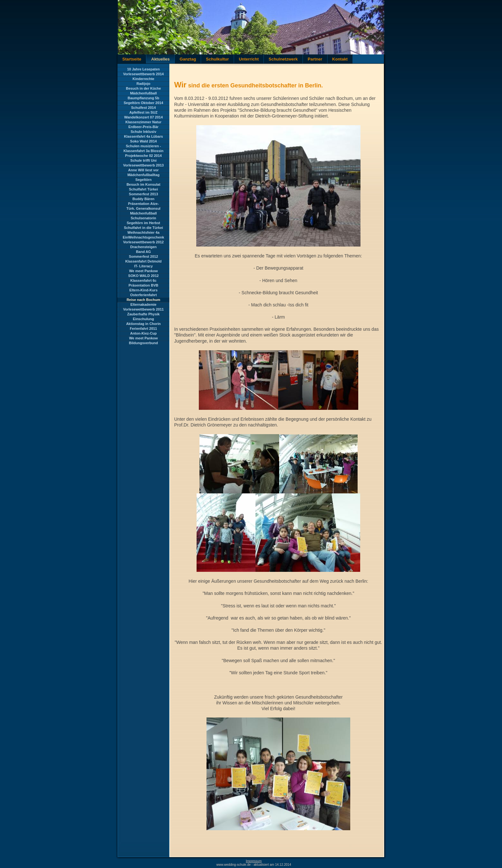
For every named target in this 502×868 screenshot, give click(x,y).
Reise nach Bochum (143, 300)
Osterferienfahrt (143, 295)
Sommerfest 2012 (143, 256)
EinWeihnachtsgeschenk (143, 237)
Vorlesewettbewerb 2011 (144, 309)
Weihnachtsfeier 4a (143, 232)
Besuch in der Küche (143, 88)
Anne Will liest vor (143, 170)
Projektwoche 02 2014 (143, 156)
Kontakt (340, 59)
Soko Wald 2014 (143, 141)
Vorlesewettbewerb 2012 (144, 242)
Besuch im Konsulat (143, 184)
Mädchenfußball (143, 93)
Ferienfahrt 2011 (144, 329)
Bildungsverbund (143, 343)
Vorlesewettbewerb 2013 (144, 165)
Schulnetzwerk (283, 59)
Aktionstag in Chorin (143, 324)
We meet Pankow (143, 271)
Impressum (254, 861)
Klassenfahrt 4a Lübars (143, 136)
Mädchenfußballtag (143, 175)
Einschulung (143, 319)
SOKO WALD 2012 (143, 276)
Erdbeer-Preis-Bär (143, 127)
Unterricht (249, 59)
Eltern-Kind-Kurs (143, 290)
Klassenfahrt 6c (143, 280)
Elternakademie (143, 304)
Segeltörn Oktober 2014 (143, 103)
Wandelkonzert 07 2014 (144, 117)
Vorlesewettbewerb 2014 (144, 74)
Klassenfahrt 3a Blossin (144, 151)
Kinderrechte (143, 79)
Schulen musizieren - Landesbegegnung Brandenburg (143, 146)
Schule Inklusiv (143, 132)
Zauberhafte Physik (143, 314)
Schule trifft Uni (143, 160)
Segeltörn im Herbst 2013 (144, 223)
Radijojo (143, 84)
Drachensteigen (144, 247)
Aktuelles (160, 59)
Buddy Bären (143, 199)
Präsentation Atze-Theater (143, 204)
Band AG (144, 252)
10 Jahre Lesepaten (143, 69)
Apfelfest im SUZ (143, 112)
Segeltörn (144, 180)
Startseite (132, 59)
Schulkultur (217, 59)
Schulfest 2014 (143, 108)
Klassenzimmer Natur (144, 122)
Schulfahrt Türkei (143, 189)
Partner (315, 59)
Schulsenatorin (143, 218)
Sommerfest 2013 (143, 194)
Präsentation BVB (144, 285)
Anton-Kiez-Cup (143, 333)
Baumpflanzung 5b (143, 98)
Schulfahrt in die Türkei (143, 228)
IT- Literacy (143, 266)
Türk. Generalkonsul (143, 208)
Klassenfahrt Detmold (143, 261)
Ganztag (188, 59)
